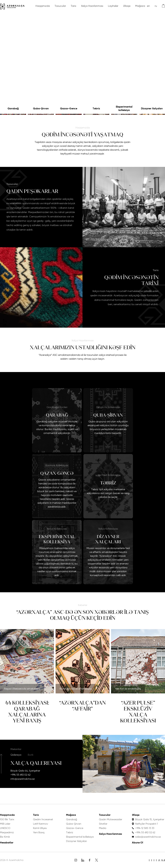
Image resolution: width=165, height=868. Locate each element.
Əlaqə (127, 6)
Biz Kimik (5, 837)
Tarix (73, 6)
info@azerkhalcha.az (23, 779)
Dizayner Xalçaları (152, 108)
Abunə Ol (138, 843)
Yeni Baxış (39, 832)
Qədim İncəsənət (43, 819)
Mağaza (140, 6)
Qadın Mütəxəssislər (111, 819)
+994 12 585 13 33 (145, 828)
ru (156, 6)
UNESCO (5, 828)
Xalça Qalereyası (36, 763)
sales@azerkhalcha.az (148, 837)
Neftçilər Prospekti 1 (146, 824)
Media (103, 828)
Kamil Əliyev (40, 828)
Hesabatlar (7, 843)
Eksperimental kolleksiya (124, 108)
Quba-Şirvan (41, 108)
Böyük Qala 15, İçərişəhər (150, 819)
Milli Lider (5, 824)
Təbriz (96, 108)
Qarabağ (13, 108)
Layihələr (113, 6)
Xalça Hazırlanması (92, 6)
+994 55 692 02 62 (20, 775)
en (148, 6)
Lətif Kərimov (41, 824)
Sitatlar (103, 824)
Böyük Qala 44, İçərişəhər (25, 771)
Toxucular (60, 6)
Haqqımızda (43, 6)
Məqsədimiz (7, 832)
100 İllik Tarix (7, 819)
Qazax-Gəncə (69, 108)
